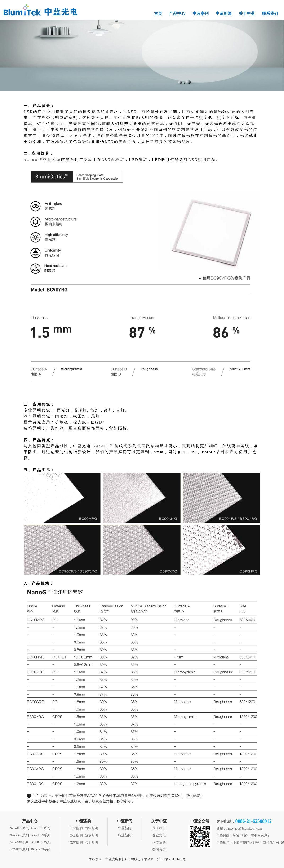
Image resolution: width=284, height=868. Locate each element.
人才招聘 (159, 842)
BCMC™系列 (40, 842)
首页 (158, 14)
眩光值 (250, 118)
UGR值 (157, 136)
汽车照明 (91, 842)
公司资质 (159, 849)
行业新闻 (125, 835)
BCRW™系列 (41, 849)
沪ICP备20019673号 (171, 859)
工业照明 (76, 828)
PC (184, 452)
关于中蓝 (247, 14)
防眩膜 (97, 422)
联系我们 (270, 14)
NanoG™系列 (19, 835)
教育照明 (76, 842)
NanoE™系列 (41, 828)
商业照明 (91, 828)
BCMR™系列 (19, 849)
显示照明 (91, 835)
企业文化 (159, 835)
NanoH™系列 (41, 835)
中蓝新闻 (224, 14)
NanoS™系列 (19, 842)
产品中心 (177, 14)
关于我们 (159, 828)
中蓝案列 (200, 14)
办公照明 (76, 835)
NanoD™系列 (19, 828)
